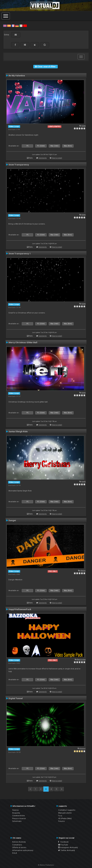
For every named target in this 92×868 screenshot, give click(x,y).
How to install (57, 158)
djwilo (83, 571)
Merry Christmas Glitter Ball (23, 342)
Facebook (63, 842)
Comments (43, 158)
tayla (84, 126)
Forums (61, 821)
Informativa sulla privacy (23, 850)
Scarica (15, 810)
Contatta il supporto (67, 810)
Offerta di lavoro (19, 847)
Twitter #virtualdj (67, 850)
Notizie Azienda (19, 842)
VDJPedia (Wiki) (65, 818)
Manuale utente (65, 813)
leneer (83, 748)
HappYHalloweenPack (20, 609)
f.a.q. (60, 816)
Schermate (17, 821)
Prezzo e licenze (19, 818)
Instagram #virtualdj (68, 847)
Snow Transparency (19, 165)
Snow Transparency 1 (20, 253)
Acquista (16, 813)
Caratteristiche (18, 816)
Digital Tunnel (16, 698)
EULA (15, 853)
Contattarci (17, 845)
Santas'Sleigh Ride (18, 431)
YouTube (63, 845)
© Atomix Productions (46, 865)
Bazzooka (81, 660)
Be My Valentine (17, 76)
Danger (12, 520)
